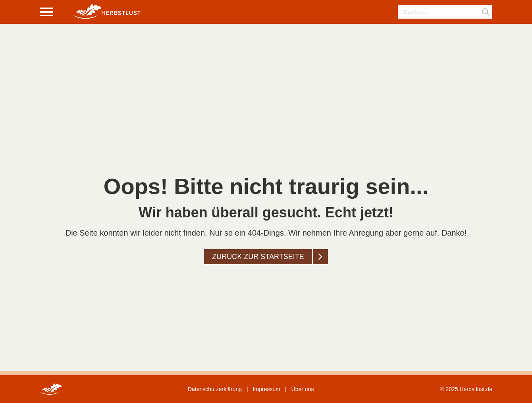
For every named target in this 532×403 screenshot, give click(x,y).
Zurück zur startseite (258, 257)
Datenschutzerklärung (215, 389)
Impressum (267, 389)
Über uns (303, 389)
